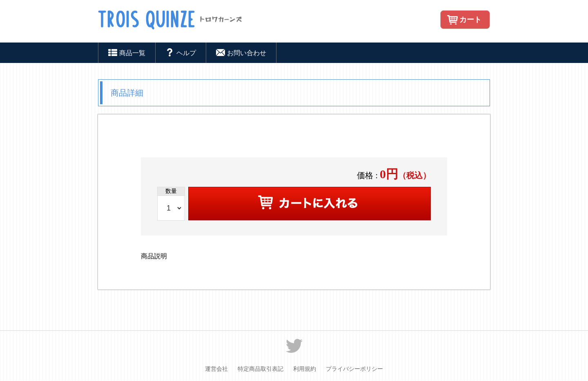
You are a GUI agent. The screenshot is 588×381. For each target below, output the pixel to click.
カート (470, 20)
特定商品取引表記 (261, 369)
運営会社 (216, 369)
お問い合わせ (241, 54)
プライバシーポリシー (354, 369)
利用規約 (305, 369)
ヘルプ (181, 54)
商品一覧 (127, 54)
